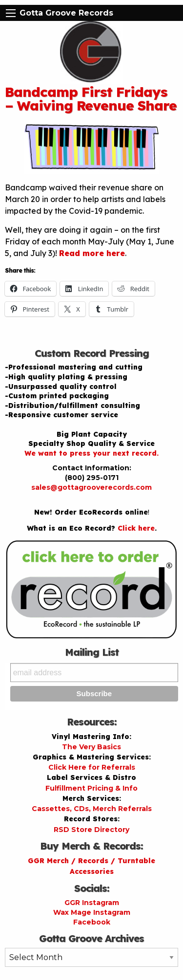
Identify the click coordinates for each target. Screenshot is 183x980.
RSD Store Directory (91, 830)
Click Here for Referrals (92, 767)
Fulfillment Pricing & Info (91, 788)
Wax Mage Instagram (92, 912)
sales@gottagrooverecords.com (91, 487)
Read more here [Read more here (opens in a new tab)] (92, 253)
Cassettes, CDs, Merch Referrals (92, 809)
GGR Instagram (92, 903)
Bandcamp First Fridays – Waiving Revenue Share (91, 99)
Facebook (92, 922)
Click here (136, 528)
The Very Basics (91, 747)
